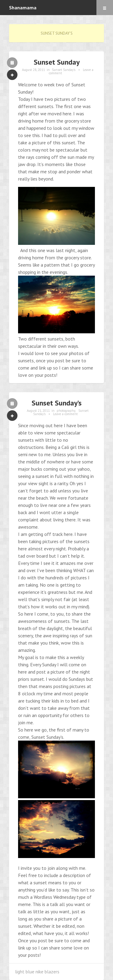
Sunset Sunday (57, 62)
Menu (105, 8)
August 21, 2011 (38, 411)
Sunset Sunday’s (57, 403)
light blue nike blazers (37, 972)
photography (66, 411)
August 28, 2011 (33, 70)
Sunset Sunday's (64, 70)
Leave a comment (65, 414)
